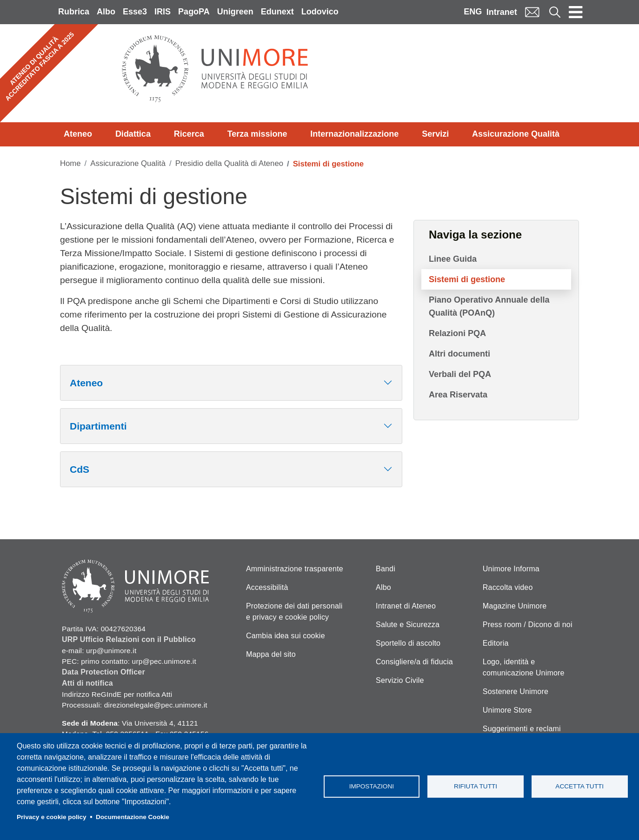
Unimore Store (507, 710)
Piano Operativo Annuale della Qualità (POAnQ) (489, 306)
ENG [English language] (473, 12)
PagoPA (194, 12)
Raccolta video (508, 587)
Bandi (386, 569)
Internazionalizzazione (354, 134)
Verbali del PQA (460, 374)
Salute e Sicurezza (408, 625)
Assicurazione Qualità (516, 134)
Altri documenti (459, 354)
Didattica (133, 134)
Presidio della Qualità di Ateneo (229, 163)
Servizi (435, 134)
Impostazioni (372, 786)
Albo (106, 12)
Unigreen (235, 12)
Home (70, 163)
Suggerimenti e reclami (522, 729)
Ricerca (189, 134)
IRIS (163, 12)
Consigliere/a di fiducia (414, 662)
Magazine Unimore (515, 606)
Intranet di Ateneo (406, 606)
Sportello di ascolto (408, 643)
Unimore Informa (511, 569)
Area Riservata (458, 395)
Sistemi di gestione (467, 279)
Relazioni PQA (457, 333)
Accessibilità (267, 587)
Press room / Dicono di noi (528, 625)
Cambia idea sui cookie (286, 636)
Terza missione (257, 134)
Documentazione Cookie (133, 817)
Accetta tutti (579, 786)
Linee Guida (453, 259)
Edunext (277, 12)
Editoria (496, 643)
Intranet (502, 12)
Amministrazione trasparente (295, 569)
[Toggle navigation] (576, 12)
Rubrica (74, 12)
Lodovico (320, 12)
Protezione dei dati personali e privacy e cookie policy (294, 612)
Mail (532, 12)
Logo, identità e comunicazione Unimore (524, 667)
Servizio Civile (400, 680)
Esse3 (135, 12)
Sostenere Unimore (516, 691)
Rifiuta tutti (476, 786)
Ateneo (78, 134)
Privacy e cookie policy (52, 817)
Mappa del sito (271, 654)
